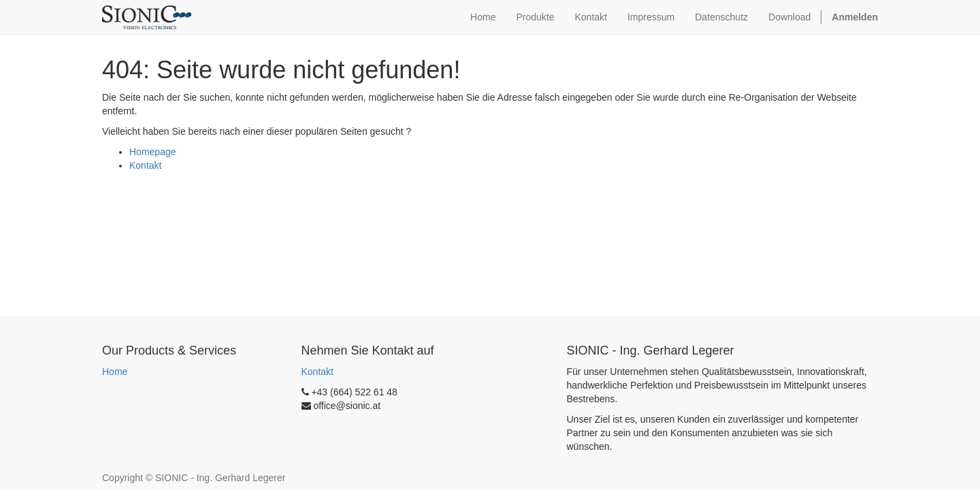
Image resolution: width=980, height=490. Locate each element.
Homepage (153, 152)
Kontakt (145, 165)
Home (115, 372)
